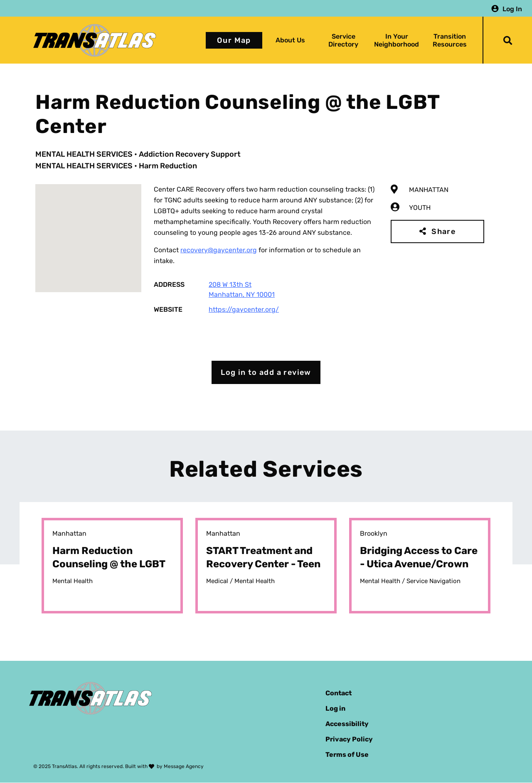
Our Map (234, 40)
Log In (512, 9)
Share (443, 231)
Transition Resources (450, 40)
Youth (420, 208)
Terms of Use (347, 755)
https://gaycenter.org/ (244, 309)
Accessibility (347, 724)
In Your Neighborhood (397, 40)
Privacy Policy (349, 739)
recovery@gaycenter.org (219, 250)
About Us (290, 40)
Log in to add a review (266, 372)
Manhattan (429, 190)
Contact (339, 693)
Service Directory (343, 40)
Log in (335, 708)
